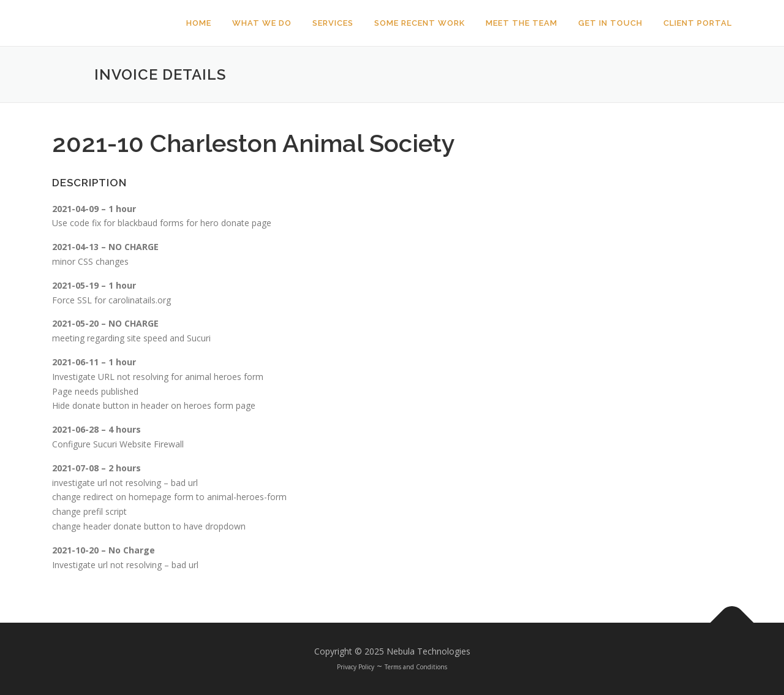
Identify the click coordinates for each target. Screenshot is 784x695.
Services (333, 23)
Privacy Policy (356, 667)
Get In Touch (610, 23)
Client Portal (698, 23)
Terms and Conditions (416, 667)
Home (199, 23)
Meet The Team (522, 23)
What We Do (262, 23)
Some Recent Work (420, 23)
